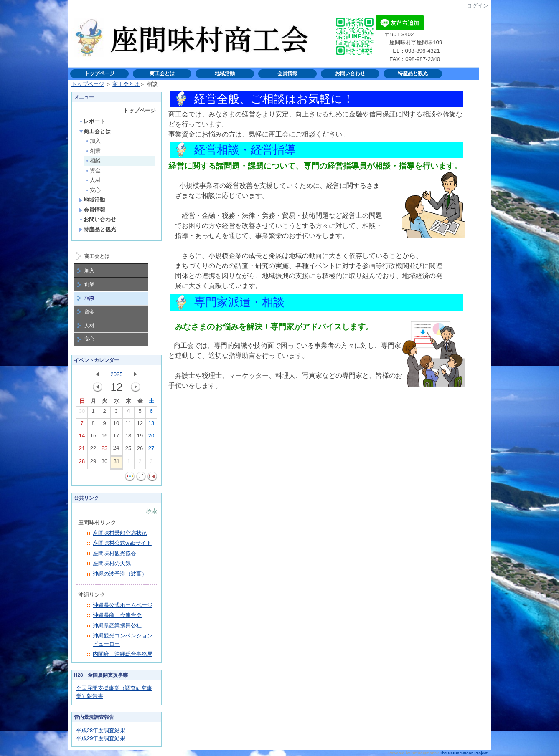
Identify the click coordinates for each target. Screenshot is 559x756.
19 (140, 437)
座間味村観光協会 (114, 553)
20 (151, 437)
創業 (93, 151)
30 (82, 413)
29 (93, 463)
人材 (93, 180)
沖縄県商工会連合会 (117, 615)
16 (104, 437)
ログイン (478, 6)
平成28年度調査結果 (101, 730)
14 (82, 437)
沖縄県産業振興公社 (117, 626)
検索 (152, 511)
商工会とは (162, 73)
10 (116, 425)
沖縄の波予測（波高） (120, 574)
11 (128, 425)
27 (151, 450)
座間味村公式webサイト (122, 543)
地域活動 (225, 73)
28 (82, 463)
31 (117, 463)
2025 (117, 374)
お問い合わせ (350, 73)
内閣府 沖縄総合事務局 (123, 654)
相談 (93, 161)
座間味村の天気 (112, 563)
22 (93, 450)
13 (151, 425)
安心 (93, 190)
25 (128, 450)
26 (140, 450)
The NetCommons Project (464, 753)
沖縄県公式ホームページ (123, 605)
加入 (93, 141)
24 (116, 450)
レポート (92, 121)
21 (82, 450)
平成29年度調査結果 (101, 738)
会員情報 (287, 73)
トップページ (99, 73)
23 (104, 450)
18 (128, 437)
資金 (93, 171)
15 (93, 437)
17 (116, 437)
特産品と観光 (413, 73)
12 (140, 425)
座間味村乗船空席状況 (120, 533)
